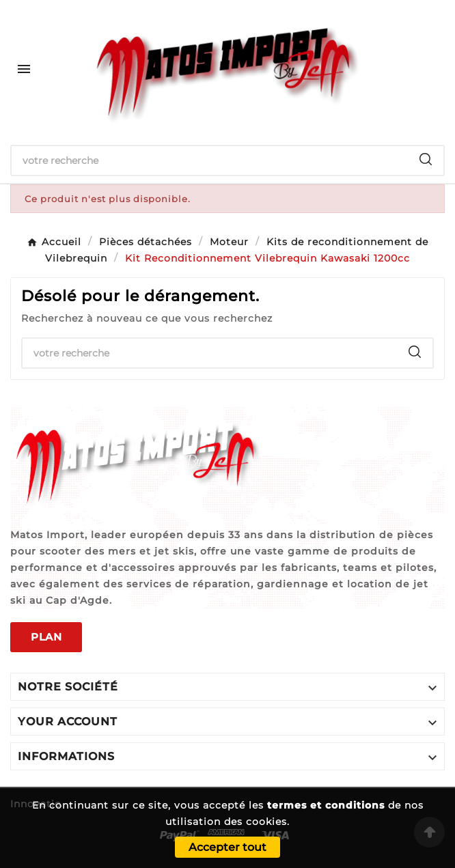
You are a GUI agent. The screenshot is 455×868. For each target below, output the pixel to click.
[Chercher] (210, 160)
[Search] (426, 159)
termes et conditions (326, 805)
